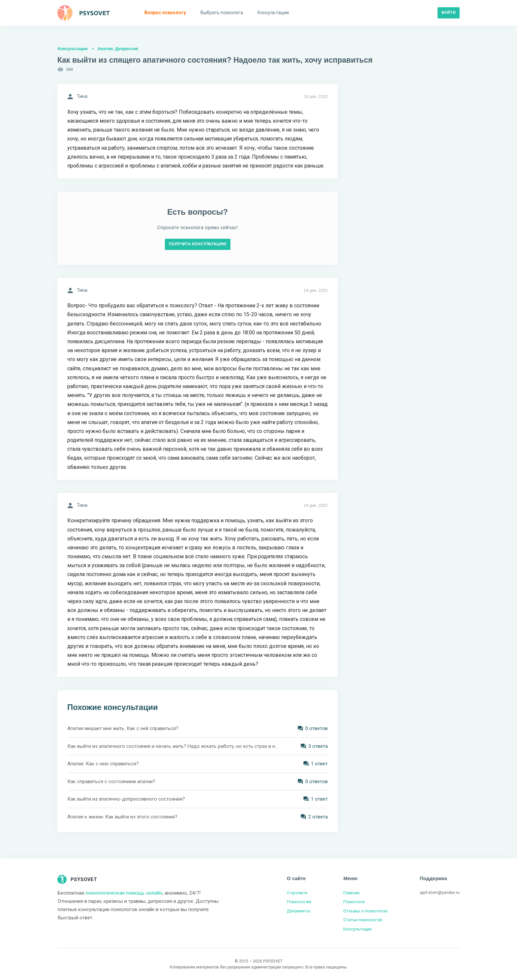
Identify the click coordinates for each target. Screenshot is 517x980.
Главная (351, 893)
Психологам (299, 902)
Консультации (73, 49)
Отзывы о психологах (365, 911)
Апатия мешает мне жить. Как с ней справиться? (123, 728)
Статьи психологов (363, 920)
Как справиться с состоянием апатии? (111, 781)
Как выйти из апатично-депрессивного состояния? (126, 799)
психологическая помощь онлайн (124, 893)
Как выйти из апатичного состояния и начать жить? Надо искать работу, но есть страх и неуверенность (173, 746)
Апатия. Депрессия (118, 49)
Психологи (354, 902)
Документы (299, 911)
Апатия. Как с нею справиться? (103, 764)
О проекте (297, 893)
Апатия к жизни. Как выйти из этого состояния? (122, 817)
